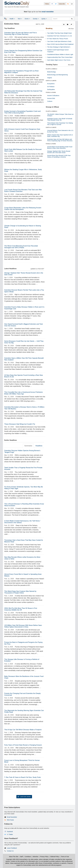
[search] (72, 19)
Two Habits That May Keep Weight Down (60, 33)
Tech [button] (20, 19)
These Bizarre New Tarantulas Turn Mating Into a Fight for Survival (60, 124)
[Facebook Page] (52, 4)
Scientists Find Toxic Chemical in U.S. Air (60, 36)
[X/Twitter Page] (56, 4)
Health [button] (12, 19)
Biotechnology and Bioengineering (58, 75)
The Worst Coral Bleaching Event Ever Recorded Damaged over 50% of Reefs (21, 247)
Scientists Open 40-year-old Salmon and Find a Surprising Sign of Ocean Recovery (21, 34)
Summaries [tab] (28, 446)
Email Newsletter (12, 817)
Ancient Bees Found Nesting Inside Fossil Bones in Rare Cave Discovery (60, 147)
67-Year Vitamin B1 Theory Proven (58, 39)
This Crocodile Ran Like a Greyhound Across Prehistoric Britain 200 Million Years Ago (24, 393)
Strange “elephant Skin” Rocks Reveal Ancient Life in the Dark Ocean (59, 152)
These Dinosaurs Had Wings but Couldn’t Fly (20, 424)
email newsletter (48, 12)
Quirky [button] (44, 19)
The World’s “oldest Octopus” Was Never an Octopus (60, 115)
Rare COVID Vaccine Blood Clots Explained (60, 44)
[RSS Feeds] (68, 4)
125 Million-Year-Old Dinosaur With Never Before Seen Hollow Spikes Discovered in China (23, 626)
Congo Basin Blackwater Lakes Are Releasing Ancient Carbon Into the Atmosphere (23, 209)
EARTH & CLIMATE (51, 81)
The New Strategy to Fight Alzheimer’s (59, 47)
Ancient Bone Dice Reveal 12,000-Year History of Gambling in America (59, 156)
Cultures (50, 101)
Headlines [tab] (39, 446)
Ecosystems (51, 84)
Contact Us (10, 851)
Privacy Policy (44, 857)
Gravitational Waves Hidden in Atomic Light (60, 54)
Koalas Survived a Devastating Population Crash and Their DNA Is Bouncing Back (22, 112)
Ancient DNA (51, 98)
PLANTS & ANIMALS (51, 69)
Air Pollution (51, 87)
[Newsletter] (72, 4)
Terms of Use (65, 857)
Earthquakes (51, 89)
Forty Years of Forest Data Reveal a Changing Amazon (23, 745)
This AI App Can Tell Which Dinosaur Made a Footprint (23, 730)
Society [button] (36, 19)
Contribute (28, 857)
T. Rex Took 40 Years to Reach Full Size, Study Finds (23, 777)
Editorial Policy (55, 857)
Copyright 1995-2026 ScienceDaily (17, 859)
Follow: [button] (47, 4)
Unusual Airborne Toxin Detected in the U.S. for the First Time (60, 131)
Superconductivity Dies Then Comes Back (60, 57)
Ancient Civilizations (53, 96)
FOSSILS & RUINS (51, 92)
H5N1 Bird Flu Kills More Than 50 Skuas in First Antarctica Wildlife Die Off (21, 609)
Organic (50, 78)
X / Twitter (10, 834)
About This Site (14, 857)
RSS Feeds (10, 820)
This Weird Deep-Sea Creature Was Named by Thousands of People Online (20, 592)
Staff (21, 857)
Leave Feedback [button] (12, 848)
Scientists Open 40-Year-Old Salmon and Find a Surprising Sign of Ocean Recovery (60, 140)
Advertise (35, 857)
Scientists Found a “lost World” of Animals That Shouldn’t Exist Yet (60, 119)
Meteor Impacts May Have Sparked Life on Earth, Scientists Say (60, 136)
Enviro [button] (27, 19)
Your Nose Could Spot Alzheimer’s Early (59, 41)
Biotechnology (51, 72)
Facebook (10, 832)
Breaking (49, 28)
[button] (64, 24)
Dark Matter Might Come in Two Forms (59, 60)
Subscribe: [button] (62, 4)
